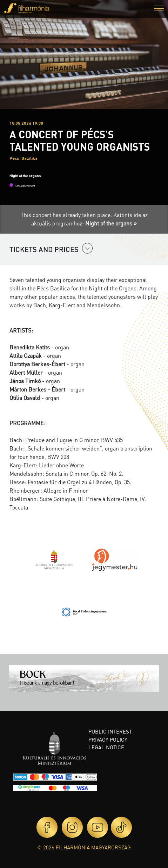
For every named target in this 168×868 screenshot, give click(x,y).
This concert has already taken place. (67, 215)
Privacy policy (108, 739)
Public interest (110, 731)
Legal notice (106, 747)
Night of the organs (25, 176)
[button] (159, 9)
